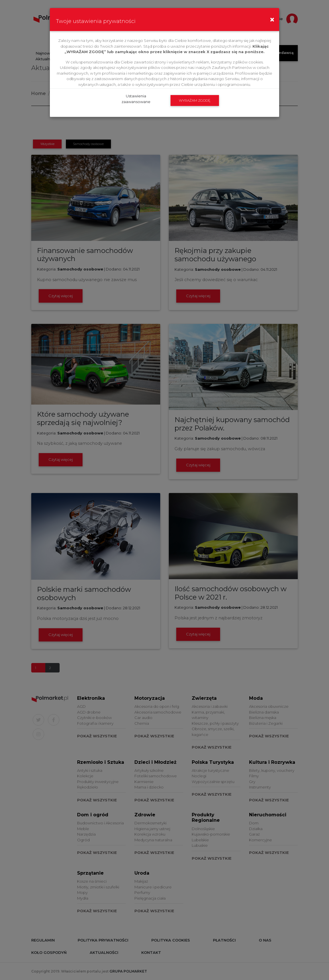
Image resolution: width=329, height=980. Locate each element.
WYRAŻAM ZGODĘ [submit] (195, 100)
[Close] (272, 15)
